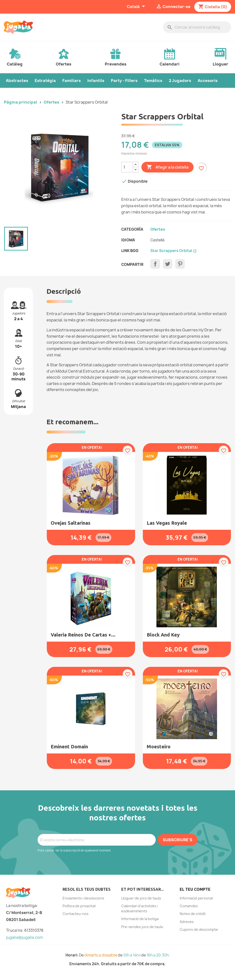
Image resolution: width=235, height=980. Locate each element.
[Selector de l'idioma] (137, 7)
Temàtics (153, 81)
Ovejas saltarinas (71, 523)
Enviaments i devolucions (83, 898)
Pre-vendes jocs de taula (142, 927)
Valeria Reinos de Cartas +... (83, 635)
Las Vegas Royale (167, 523)
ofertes (158, 229)
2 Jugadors (180, 81)
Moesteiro (159, 747)
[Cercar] (197, 27)
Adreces (187, 922)
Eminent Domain (69, 747)
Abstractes (17, 81)
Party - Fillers (124, 81)
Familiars (72, 81)
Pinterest (180, 264)
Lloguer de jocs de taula (141, 898)
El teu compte (195, 889)
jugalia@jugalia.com (24, 937)
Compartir (155, 264)
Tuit (168, 264)
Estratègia (45, 81)
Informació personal (196, 898)
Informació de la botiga (140, 919)
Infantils (96, 81)
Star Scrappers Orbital (174, 251)
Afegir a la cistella (167, 167)
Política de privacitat (79, 906)
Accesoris (208, 81)
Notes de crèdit (193, 914)
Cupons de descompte (199, 929)
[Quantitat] (127, 167)
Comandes (189, 906)
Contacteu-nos (76, 914)
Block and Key (163, 635)
